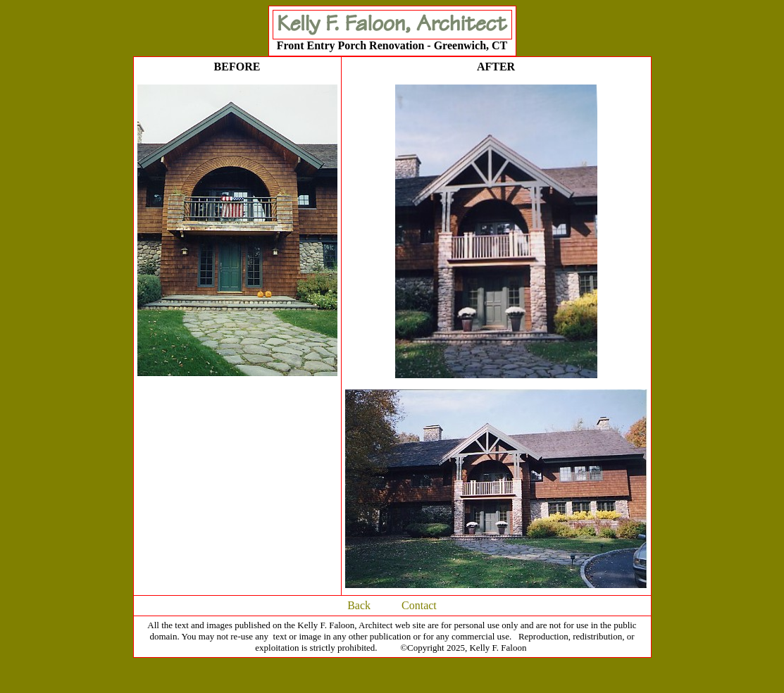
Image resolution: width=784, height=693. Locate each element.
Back (359, 605)
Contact (419, 605)
